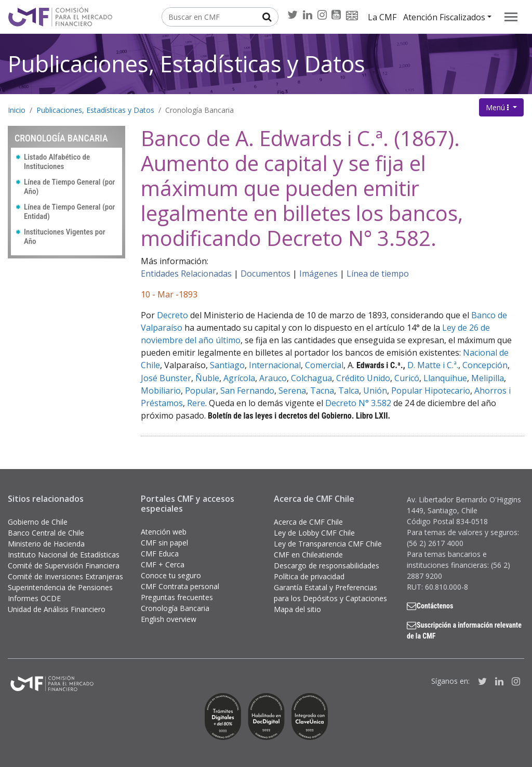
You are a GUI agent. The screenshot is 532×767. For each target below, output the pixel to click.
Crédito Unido (363, 378)
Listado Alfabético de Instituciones (57, 162)
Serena (292, 391)
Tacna (322, 391)
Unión (375, 391)
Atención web (164, 532)
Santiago (227, 365)
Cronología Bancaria (199, 110)
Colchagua (311, 378)
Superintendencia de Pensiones (60, 587)
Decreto (172, 315)
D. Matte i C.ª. (433, 365)
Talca (349, 391)
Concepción (485, 365)
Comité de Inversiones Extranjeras (65, 576)
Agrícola (239, 378)
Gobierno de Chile (38, 522)
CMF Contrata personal (180, 586)
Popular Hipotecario (431, 391)
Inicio (17, 110)
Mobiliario (161, 391)
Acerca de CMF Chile (308, 522)
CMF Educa (160, 554)
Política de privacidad (309, 576)
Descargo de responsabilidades (327, 565)
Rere (196, 403)
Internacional (275, 365)
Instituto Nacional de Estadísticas (64, 555)
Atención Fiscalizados (444, 17)
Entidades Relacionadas (186, 274)
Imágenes (318, 274)
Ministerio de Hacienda (46, 544)
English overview (169, 619)
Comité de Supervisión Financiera (64, 565)
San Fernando (247, 391)
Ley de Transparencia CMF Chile (328, 544)
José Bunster (166, 378)
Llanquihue (445, 378)
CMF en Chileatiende (308, 555)
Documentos (265, 274)
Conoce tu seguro (171, 575)
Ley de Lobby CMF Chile (314, 533)
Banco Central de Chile (46, 533)
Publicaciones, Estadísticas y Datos (187, 64)
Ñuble (207, 378)
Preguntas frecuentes (177, 597)
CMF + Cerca (163, 564)
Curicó (407, 378)
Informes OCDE (34, 598)
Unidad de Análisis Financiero (57, 609)
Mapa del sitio (297, 609)
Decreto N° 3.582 (358, 403)
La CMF (382, 17)
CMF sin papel (164, 543)
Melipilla (488, 378)
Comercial (324, 365)
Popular (201, 391)
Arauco (273, 378)
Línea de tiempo (378, 274)
